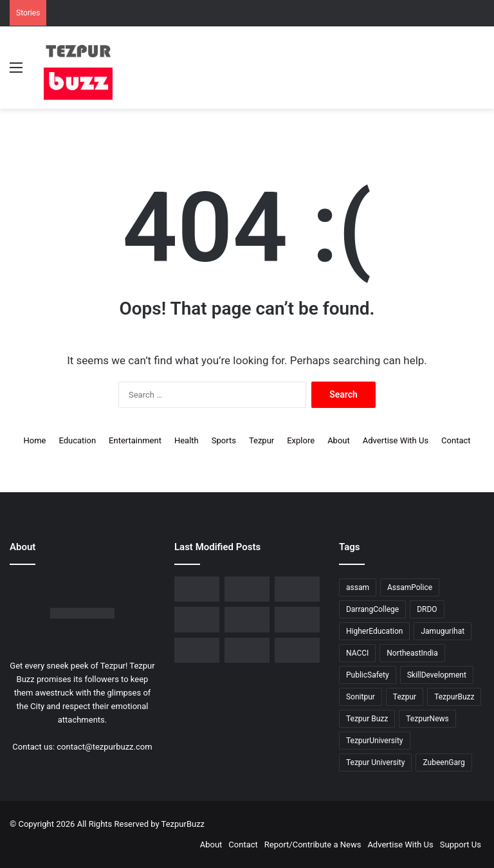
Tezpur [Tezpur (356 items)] (405, 697)
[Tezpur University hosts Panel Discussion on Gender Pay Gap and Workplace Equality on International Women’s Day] (247, 650)
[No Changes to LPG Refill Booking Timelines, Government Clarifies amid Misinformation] (297, 589)
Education (77, 440)
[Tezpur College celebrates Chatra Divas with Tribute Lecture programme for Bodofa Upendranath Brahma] (247, 589)
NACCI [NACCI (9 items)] (357, 653)
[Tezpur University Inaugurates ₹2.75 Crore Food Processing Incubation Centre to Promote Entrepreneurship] (297, 619)
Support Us (461, 845)
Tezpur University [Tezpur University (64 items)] (376, 762)
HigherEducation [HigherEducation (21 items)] (374, 631)
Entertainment (135, 440)
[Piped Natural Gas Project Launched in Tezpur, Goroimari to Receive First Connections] (247, 619)
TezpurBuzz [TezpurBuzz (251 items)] (454, 697)
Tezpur (261, 440)
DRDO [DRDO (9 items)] (427, 609)
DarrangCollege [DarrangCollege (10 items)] (372, 609)
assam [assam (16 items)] (358, 587)
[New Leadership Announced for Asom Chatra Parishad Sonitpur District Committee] (197, 619)
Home (34, 440)
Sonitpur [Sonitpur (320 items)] (361, 697)
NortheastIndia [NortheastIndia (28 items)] (412, 653)
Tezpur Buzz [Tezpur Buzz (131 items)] (367, 719)
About (339, 440)
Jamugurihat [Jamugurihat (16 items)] (443, 631)
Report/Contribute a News (313, 845)
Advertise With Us (396, 440)
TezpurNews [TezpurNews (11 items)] (427, 719)
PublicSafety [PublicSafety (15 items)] (368, 675)
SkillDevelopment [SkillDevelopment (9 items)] (437, 675)
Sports (224, 440)
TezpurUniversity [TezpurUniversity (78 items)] (375, 741)
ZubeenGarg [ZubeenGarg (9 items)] (444, 762)
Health (187, 440)
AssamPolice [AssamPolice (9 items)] (410, 587)
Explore (301, 440)
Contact (456, 440)
